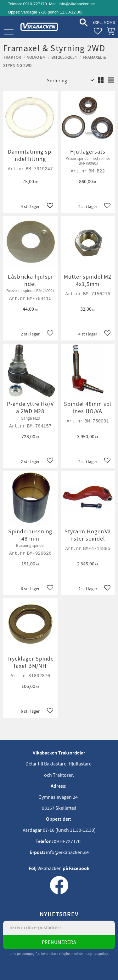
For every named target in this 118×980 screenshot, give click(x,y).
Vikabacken (50, 868)
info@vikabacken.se (77, 4)
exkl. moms (104, 22)
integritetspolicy (96, 954)
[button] (9, 32)
